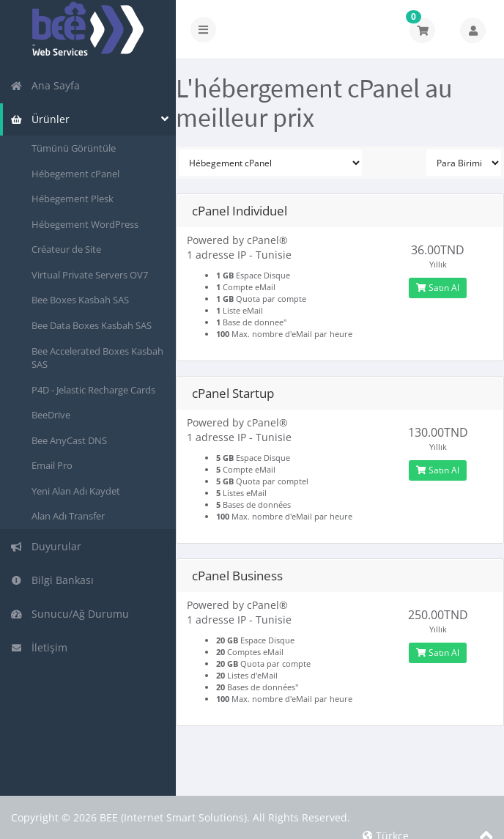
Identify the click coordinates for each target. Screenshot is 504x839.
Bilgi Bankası (52, 580)
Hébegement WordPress (85, 224)
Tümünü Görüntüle (74, 148)
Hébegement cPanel (75, 174)
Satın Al (438, 288)
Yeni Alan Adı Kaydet (76, 491)
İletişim (39, 647)
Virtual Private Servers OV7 (90, 275)
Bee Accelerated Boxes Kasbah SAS (97, 358)
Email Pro (52, 465)
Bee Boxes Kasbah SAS (80, 300)
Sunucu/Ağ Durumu (70, 614)
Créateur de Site (66, 249)
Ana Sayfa (45, 85)
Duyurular (46, 546)
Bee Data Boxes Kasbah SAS (92, 325)
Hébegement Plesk (73, 199)
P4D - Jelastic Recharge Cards (93, 390)
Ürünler (40, 119)
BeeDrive (51, 415)
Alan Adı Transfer (68, 516)
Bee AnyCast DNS (69, 440)
